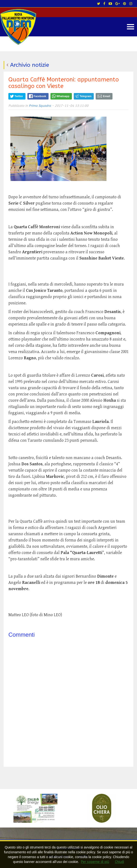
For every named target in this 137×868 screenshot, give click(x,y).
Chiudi (119, 862)
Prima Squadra (40, 106)
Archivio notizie (30, 65)
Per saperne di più (95, 862)
